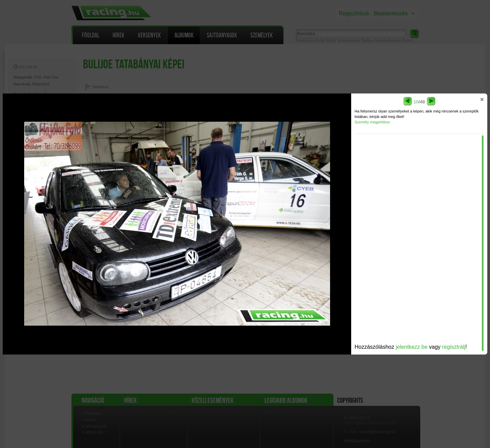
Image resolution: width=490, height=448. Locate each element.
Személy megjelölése (372, 122)
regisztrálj (454, 347)
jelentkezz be (412, 347)
